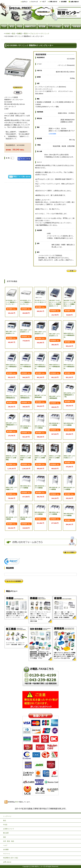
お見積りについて (9, 829)
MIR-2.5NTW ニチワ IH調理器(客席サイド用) (69, 395)
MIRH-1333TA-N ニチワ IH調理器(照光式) (26, 367)
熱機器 (19, 33)
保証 (5, 837)
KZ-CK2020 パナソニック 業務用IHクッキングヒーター (26, 302)
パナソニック (45, 33)
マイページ (7, 854)
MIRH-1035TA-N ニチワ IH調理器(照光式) (55, 367)
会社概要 (6, 849)
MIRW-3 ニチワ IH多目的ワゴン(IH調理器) (55, 458)
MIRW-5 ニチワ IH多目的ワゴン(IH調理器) (40, 458)
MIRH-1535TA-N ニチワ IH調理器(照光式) (11, 367)
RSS (17, 802)
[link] (12, 562)
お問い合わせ (7, 862)
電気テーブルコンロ (31, 33)
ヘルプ (5, 845)
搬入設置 (6, 833)
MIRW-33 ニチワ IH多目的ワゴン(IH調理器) (26, 458)
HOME (8, 33)
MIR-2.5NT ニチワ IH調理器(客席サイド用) (11, 425)
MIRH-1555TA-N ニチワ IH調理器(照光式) (69, 335)
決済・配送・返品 (9, 841)
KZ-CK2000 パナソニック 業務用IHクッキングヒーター (12, 302)
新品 (14, 33)
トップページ (7, 816)
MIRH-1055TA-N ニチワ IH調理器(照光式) (40, 367)
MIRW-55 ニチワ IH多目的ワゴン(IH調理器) (11, 458)
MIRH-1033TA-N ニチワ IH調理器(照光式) (69, 367)
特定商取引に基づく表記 (11, 858)
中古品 (5, 825)
